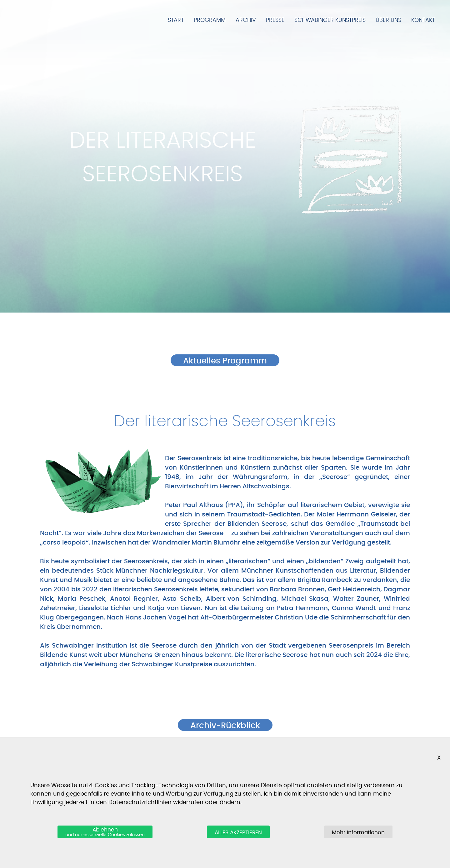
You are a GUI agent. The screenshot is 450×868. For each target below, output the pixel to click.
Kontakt (423, 20)
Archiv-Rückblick (225, 726)
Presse (275, 20)
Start (176, 20)
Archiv (246, 20)
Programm (210, 20)
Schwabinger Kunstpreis (330, 20)
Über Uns (388, 20)
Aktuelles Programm (225, 361)
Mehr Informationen (358, 833)
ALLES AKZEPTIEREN (238, 833)
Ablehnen (105, 832)
